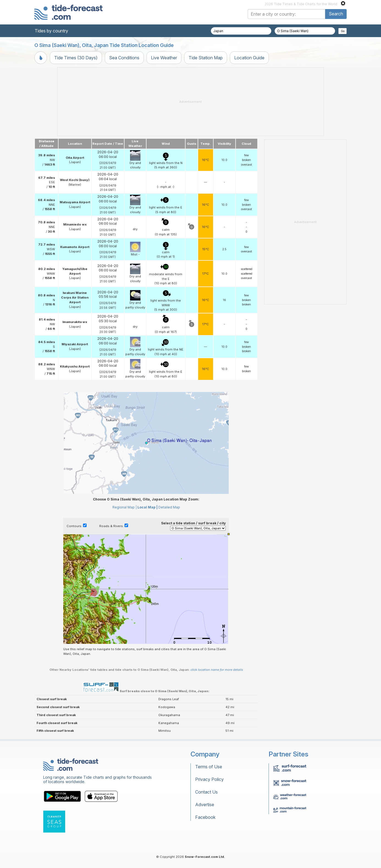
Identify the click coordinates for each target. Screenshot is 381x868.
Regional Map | (125, 507)
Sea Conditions (124, 58)
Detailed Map (169, 507)
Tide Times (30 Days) (76, 58)
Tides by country (51, 31)
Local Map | (147, 507)
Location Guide (249, 58)
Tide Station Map (206, 58)
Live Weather (164, 58)
